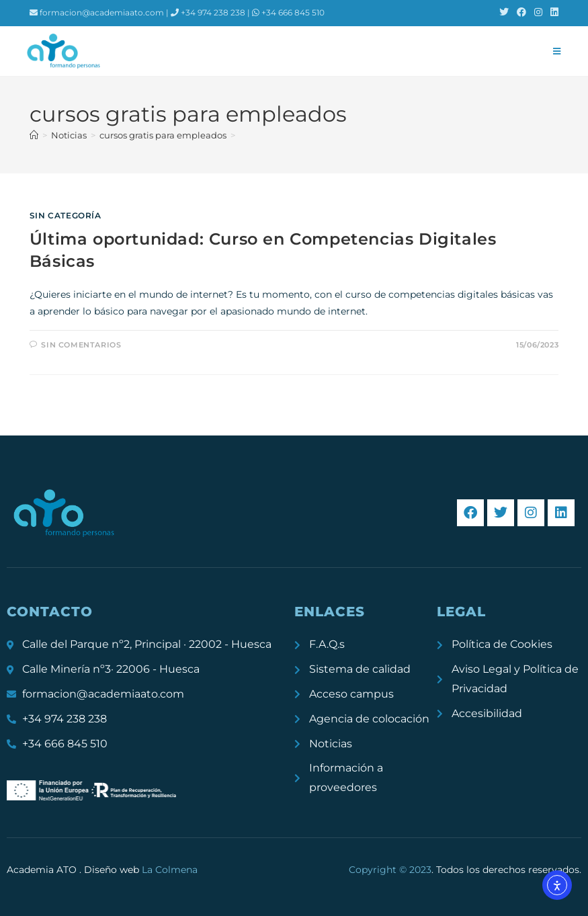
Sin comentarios (81, 345)
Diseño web (141, 870)
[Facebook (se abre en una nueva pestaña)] (521, 13)
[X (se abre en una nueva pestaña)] (504, 13)
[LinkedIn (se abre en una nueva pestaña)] (552, 13)
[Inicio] (34, 135)
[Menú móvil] (557, 51)
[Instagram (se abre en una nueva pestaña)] (538, 13)
